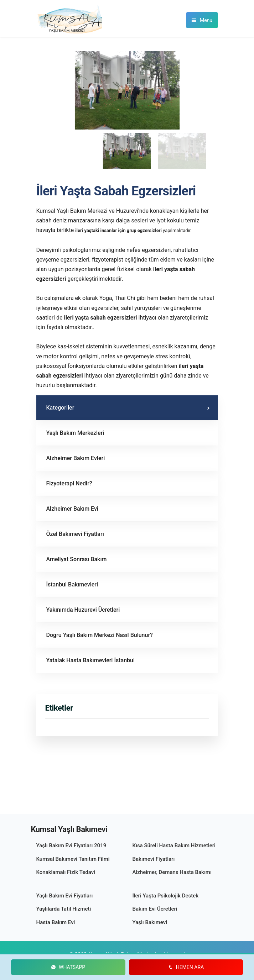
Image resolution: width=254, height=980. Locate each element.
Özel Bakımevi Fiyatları (75, 534)
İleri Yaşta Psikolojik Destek (166, 896)
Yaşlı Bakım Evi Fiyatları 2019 (71, 845)
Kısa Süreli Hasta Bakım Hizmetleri (174, 845)
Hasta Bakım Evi (56, 922)
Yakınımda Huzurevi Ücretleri (83, 610)
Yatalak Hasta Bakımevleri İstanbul (91, 660)
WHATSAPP (68, 967)
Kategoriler (60, 408)
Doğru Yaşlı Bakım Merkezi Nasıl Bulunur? (100, 635)
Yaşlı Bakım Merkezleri (75, 433)
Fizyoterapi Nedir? (69, 483)
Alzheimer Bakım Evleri (76, 458)
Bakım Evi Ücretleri (155, 909)
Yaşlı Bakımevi (150, 922)
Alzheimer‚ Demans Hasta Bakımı (172, 872)
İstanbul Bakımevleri (72, 584)
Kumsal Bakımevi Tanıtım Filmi (73, 859)
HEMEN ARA (186, 967)
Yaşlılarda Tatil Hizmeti (64, 909)
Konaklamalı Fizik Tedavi (66, 872)
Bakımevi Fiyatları (154, 859)
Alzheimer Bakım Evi (72, 509)
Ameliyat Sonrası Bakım (77, 559)
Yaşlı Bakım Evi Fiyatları (65, 896)
